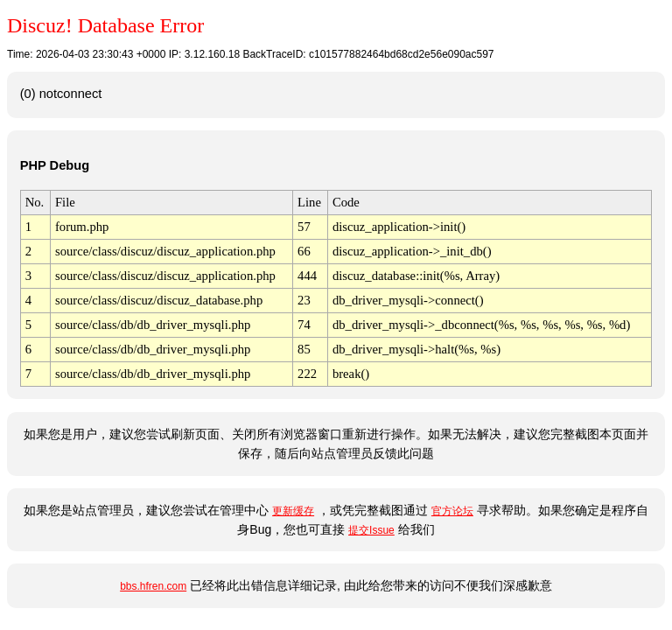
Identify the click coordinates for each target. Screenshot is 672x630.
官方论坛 (452, 511)
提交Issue (371, 530)
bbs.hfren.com (153, 586)
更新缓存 (293, 511)
